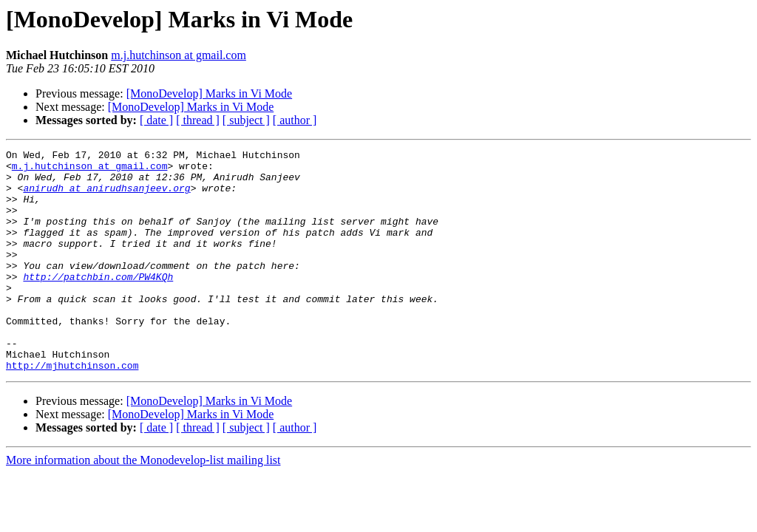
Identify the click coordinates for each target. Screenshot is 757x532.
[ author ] (295, 120)
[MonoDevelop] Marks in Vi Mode (210, 93)
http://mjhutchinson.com (72, 409)
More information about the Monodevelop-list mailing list (143, 504)
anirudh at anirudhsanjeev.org (106, 197)
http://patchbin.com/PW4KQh (98, 303)
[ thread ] (198, 120)
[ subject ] (246, 120)
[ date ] (156, 120)
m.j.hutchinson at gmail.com (179, 55)
